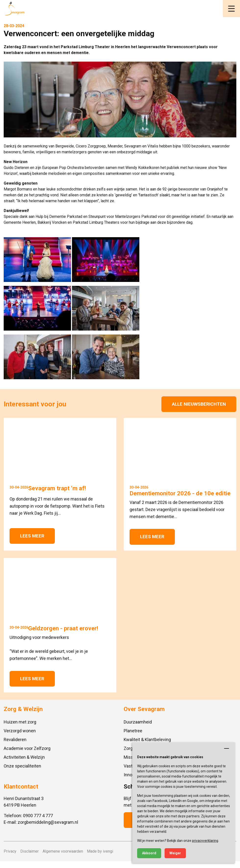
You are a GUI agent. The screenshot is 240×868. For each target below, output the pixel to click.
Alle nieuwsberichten (199, 404)
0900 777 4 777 (38, 816)
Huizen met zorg (20, 722)
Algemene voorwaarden (63, 851)
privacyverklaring (205, 841)
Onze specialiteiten (22, 766)
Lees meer (32, 536)
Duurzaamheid (138, 722)
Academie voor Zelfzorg (27, 748)
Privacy (10, 851)
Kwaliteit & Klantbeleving (147, 740)
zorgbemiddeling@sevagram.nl (48, 822)
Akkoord (149, 853)
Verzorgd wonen (20, 731)
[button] (231, 9)
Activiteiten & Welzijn (24, 757)
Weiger (175, 853)
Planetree (133, 731)
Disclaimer (30, 851)
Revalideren (15, 740)
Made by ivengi (100, 851)
